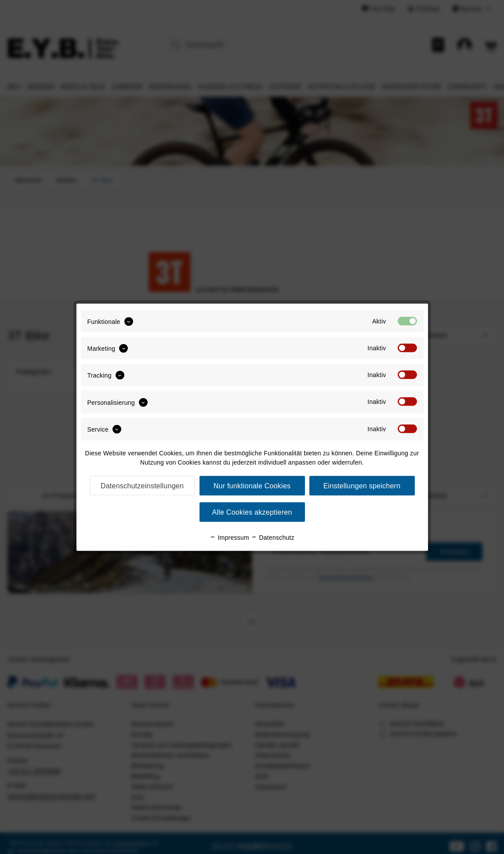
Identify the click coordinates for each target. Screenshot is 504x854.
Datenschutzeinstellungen (142, 485)
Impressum (229, 537)
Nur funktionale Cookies (252, 485)
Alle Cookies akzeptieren (252, 512)
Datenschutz (273, 537)
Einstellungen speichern (362, 485)
